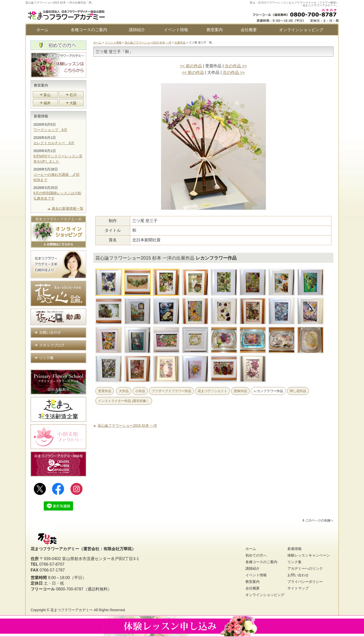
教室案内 (215, 30)
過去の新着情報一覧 (67, 208)
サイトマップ (298, 588)
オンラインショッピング (301, 30)
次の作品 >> (236, 66)
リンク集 (294, 562)
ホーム (42, 30)
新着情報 (41, 116)
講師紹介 (137, 30)
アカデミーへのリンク (305, 568)
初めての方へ (256, 555)
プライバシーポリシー (305, 582)
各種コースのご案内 (89, 30)
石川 (73, 95)
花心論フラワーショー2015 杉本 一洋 (148, 43)
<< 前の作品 (191, 66)
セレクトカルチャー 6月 (54, 143)
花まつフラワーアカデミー (72, 610)
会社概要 (249, 30)
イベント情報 (176, 30)
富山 (47, 95)
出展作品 (180, 43)
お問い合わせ (298, 575)
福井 (47, 103)
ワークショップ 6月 (50, 130)
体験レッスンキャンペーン (309, 555)
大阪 (73, 103)
